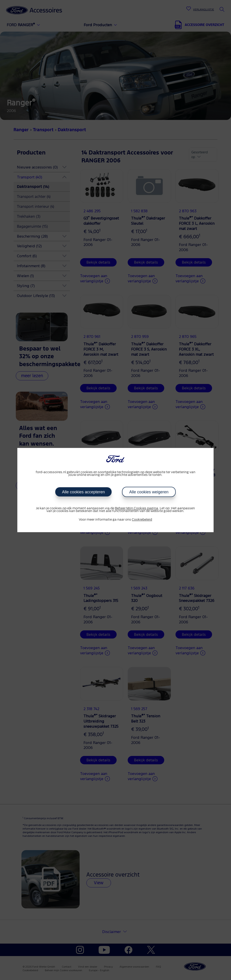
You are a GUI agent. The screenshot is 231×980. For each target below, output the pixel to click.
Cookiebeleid (142, 520)
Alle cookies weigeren (149, 492)
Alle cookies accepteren (83, 492)
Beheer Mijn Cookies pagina (136, 508)
